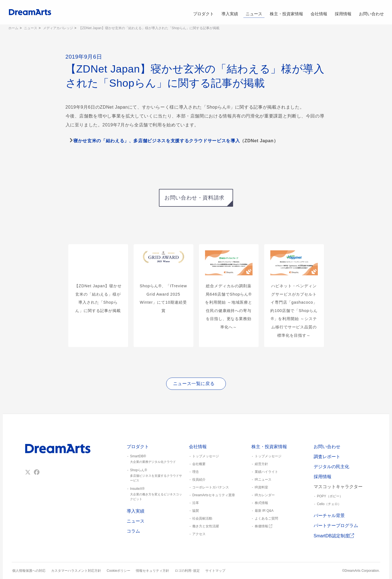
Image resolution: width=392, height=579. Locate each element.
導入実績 (230, 12)
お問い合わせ (371, 12)
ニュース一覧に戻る (194, 384)
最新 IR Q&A (264, 511)
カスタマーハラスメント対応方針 (76, 571)
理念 (196, 472)
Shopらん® (156, 475)
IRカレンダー (265, 495)
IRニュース (263, 480)
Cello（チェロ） (329, 504)
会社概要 (199, 464)
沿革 (196, 503)
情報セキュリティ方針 (153, 571)
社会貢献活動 (202, 518)
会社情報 (319, 12)
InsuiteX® (156, 494)
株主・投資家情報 (286, 12)
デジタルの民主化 (331, 467)
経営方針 (261, 464)
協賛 (196, 511)
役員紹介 (199, 480)
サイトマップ (215, 571)
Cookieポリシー (118, 571)
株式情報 (261, 503)
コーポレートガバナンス (211, 487)
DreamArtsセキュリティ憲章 (214, 495)
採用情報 (343, 12)
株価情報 (264, 526)
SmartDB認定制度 (334, 536)
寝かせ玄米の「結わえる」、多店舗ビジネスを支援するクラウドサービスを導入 (157, 141)
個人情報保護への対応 (29, 571)
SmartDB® (156, 459)
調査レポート (327, 457)
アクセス (199, 534)
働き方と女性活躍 (206, 526)
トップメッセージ (206, 456)
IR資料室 (261, 487)
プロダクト (203, 12)
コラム (133, 531)
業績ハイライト (266, 472)
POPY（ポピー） (330, 496)
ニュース (254, 12)
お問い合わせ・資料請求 (194, 198)
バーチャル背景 (329, 516)
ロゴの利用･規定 (187, 571)
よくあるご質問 (266, 518)
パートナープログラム (336, 526)
